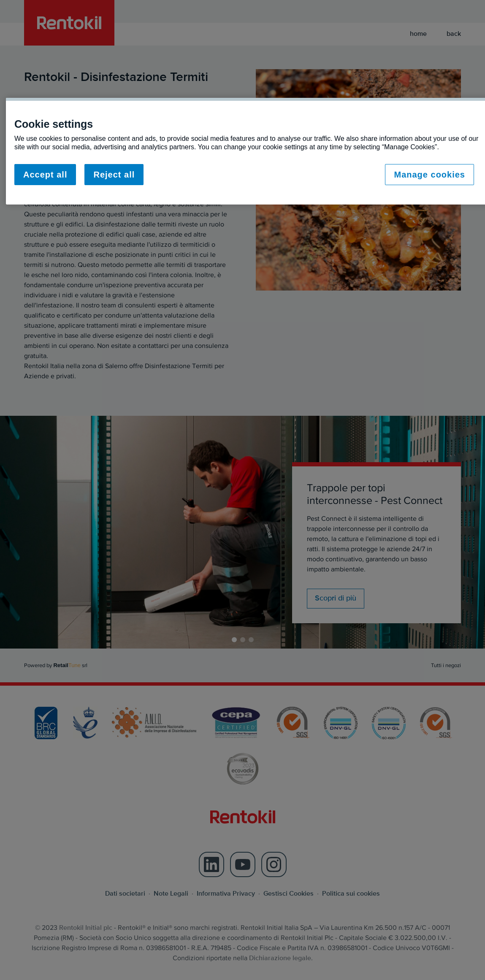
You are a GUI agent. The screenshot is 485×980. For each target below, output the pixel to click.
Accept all (45, 175)
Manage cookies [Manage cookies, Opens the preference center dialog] (429, 175)
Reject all (114, 175)
